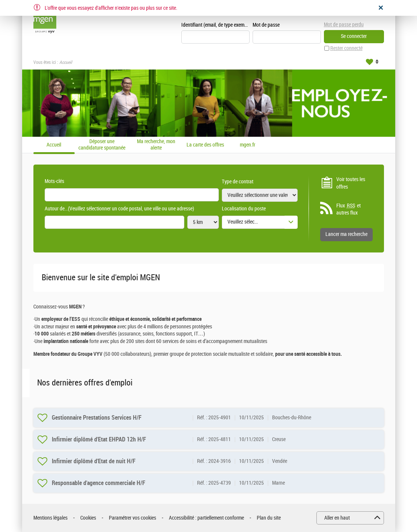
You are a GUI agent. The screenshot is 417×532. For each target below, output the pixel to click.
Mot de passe (266, 25)
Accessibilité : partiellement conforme (206, 518)
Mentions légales (50, 518)
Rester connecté (346, 48)
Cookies (88, 518)
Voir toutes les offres (351, 183)
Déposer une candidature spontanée (102, 145)
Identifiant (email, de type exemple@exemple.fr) (215, 25)
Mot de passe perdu (344, 25)
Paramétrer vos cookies (132, 518)
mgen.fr (248, 145)
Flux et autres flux (349, 209)
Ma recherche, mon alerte (156, 145)
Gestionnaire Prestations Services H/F (97, 418)
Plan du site (269, 518)
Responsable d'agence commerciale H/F (99, 483)
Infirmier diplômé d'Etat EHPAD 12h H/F (99, 439)
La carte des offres (205, 145)
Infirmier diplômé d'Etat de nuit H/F (94, 461)
